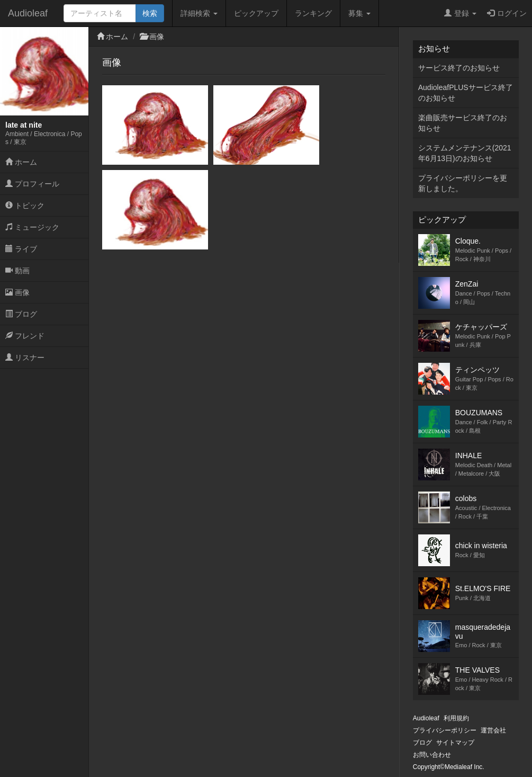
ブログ (21, 314)
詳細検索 (199, 13)
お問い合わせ (432, 755)
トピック (25, 206)
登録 (460, 13)
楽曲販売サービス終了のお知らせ (463, 123)
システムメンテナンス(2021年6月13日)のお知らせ (465, 153)
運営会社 (493, 730)
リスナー (25, 358)
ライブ (21, 249)
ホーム (21, 162)
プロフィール (32, 184)
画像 (17, 292)
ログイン (507, 13)
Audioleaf (28, 13)
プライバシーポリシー (445, 730)
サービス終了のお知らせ (459, 68)
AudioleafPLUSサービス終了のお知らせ (466, 93)
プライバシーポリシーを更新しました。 (463, 183)
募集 (359, 13)
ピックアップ (256, 13)
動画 (17, 271)
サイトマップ (455, 743)
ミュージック (32, 227)
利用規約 (456, 718)
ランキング (313, 13)
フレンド (25, 336)
